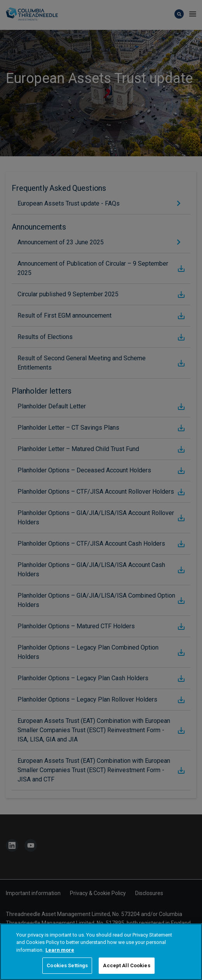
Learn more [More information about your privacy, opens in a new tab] (60, 960)
